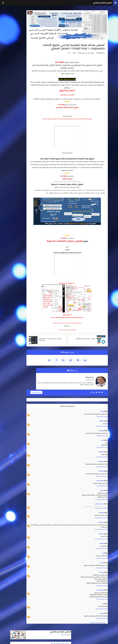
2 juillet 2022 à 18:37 (101, 508)
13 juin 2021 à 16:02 (102, 425)
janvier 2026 (15, 171)
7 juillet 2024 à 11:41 (101, 627)
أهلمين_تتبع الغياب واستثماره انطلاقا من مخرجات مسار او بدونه (25, 125)
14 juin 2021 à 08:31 (102, 434)
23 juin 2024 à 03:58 (101, 576)
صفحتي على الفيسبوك (74, 104)
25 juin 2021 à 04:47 (102, 465)
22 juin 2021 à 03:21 (102, 456)
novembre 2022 (16, 192)
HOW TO (101, 429)
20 (73, 63)
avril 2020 (15, 200)
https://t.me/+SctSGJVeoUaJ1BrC (74, 339)
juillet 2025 (15, 179)
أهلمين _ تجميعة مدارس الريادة (25, 116)
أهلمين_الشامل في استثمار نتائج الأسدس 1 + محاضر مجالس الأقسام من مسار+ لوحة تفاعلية (24, 87)
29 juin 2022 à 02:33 (101, 484)
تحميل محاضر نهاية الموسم (74, 120)
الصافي (101, 571)
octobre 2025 (15, 174)
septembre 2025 (16, 176)
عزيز (102, 561)
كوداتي (18, 641)
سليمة (102, 419)
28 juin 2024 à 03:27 (101, 594)
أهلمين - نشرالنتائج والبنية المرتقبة (25, 120)
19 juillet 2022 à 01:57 (101, 547)
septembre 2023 (16, 188)
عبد (103, 612)
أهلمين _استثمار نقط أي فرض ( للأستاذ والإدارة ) (25, 93)
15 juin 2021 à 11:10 (102, 444)
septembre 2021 (16, 199)
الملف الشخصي (51, 401)
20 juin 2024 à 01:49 (101, 557)
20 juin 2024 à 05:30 (101, 566)
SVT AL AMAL (100, 489)
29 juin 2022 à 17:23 (102, 494)
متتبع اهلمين (100, 598)
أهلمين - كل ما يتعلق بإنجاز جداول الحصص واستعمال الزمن (25, 98)
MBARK (101, 552)
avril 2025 (14, 183)
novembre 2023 (16, 186)
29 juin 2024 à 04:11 (102, 607)
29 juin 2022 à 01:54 (101, 475)
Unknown (101, 439)
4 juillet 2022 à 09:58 (101, 516)
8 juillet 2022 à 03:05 (101, 526)
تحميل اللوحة (74, 191)
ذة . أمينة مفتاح (99, 512)
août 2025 (15, 178)
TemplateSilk (11, 641)
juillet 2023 (15, 190)
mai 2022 (14, 195)
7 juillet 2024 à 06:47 (101, 617)
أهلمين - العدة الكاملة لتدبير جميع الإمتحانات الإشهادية (25, 80)
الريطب (102, 498)
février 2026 (15, 169)
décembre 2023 (16, 185)
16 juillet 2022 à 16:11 (101, 538)
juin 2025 (14, 181)
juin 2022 (14, 193)
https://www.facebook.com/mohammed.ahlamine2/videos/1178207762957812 (74, 131)
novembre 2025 (16, 173)
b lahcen (101, 580)
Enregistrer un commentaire (98, 631)
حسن (102, 448)
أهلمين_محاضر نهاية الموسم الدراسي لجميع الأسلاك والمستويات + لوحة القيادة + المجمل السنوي (24, 110)
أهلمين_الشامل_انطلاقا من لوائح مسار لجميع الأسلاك (25, 104)
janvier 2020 (15, 202)
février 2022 (15, 197)
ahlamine (101, 62)
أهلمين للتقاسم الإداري (101, 3)
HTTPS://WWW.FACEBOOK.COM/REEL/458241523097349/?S (74, 327)
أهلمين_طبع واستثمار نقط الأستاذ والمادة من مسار (25, 130)
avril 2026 (14, 167)
